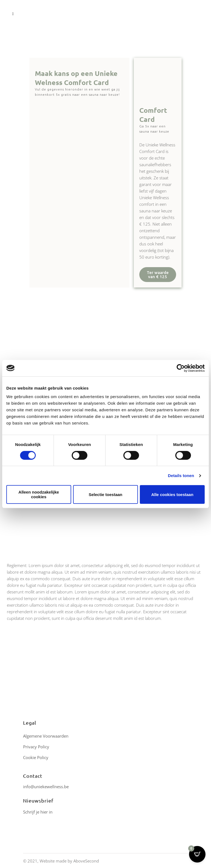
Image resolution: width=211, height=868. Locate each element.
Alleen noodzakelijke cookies (39, 494)
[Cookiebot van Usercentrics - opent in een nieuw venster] (181, 368)
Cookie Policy (36, 757)
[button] (158, 275)
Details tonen (181, 476)
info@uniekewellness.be (46, 787)
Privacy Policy (36, 747)
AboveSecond (86, 861)
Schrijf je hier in (38, 812)
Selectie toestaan (106, 495)
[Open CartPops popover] (197, 854)
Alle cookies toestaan (172, 495)
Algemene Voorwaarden (46, 736)
